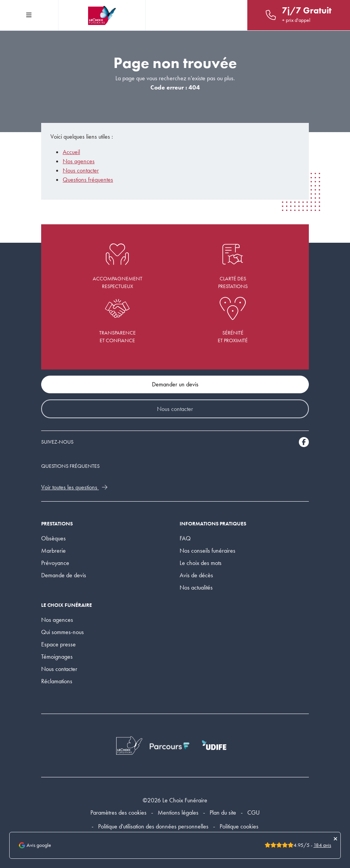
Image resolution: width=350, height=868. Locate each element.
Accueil (71, 152)
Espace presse (58, 644)
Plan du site (223, 813)
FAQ (185, 538)
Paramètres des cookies (118, 813)
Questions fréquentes (88, 180)
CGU (253, 813)
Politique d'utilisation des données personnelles (153, 826)
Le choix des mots (201, 563)
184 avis (322, 845)
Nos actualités (196, 587)
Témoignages (57, 657)
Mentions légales (178, 813)
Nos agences (79, 161)
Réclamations (57, 681)
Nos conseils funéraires (207, 551)
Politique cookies (239, 826)
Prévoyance (55, 563)
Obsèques (53, 538)
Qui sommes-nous (62, 632)
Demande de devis (64, 575)
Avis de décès (196, 575)
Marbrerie (53, 551)
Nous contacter (81, 170)
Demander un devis (175, 384)
